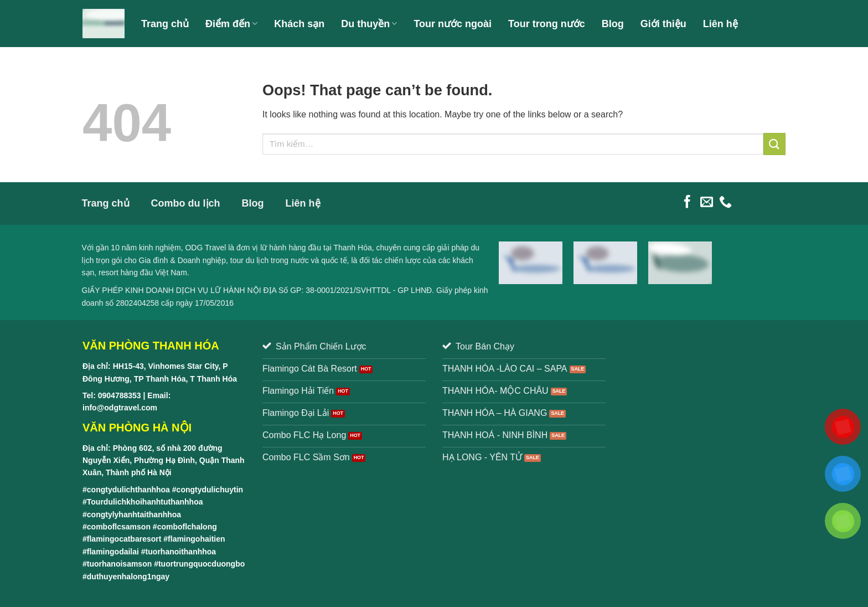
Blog (613, 24)
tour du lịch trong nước (270, 260)
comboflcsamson (119, 527)
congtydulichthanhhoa (128, 490)
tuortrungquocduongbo (201, 564)
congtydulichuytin (210, 490)
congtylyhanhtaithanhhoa (134, 515)
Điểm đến (231, 24)
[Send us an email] (707, 203)
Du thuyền (369, 24)
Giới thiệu (663, 24)
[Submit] (774, 144)
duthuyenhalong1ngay (128, 577)
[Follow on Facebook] (687, 203)
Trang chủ (165, 24)
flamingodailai (113, 552)
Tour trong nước (547, 24)
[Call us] (725, 203)
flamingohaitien (196, 539)
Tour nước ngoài (453, 24)
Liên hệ (720, 24)
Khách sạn (299, 24)
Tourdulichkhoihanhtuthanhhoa (145, 502)
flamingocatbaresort (124, 539)
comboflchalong (187, 527)
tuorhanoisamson (119, 564)
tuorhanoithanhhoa (181, 552)
